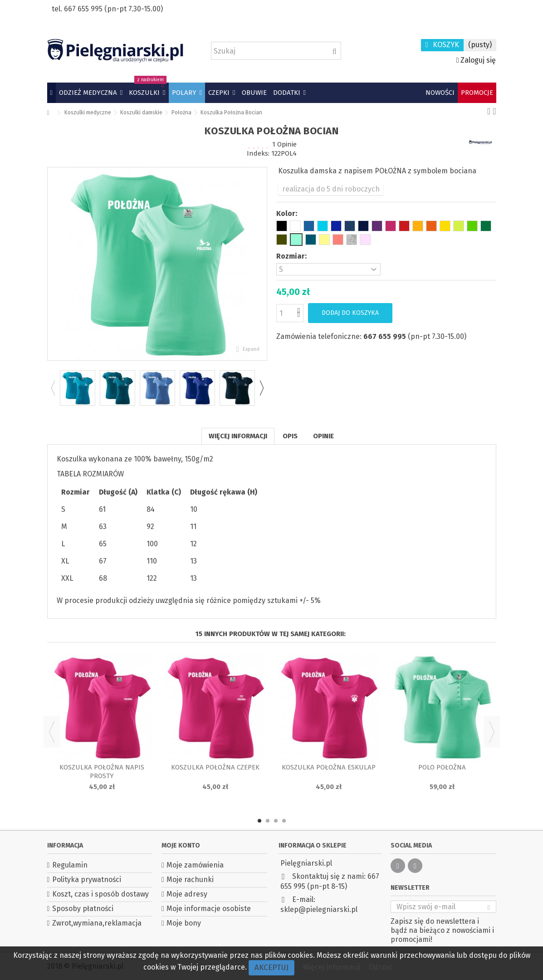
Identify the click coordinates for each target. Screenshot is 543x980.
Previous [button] (53, 388)
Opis (290, 436)
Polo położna (442, 767)
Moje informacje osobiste (209, 909)
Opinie (323, 436)
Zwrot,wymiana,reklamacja (97, 923)
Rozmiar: (292, 256)
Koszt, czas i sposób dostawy (100, 894)
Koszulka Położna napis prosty (102, 772)
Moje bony (184, 923)
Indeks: (258, 153)
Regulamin (70, 865)
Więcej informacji (238, 436)
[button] (91, 93)
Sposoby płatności (83, 909)
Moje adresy (187, 894)
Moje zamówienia (195, 865)
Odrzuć (381, 967)
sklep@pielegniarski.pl (319, 909)
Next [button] (261, 388)
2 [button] (268, 821)
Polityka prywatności (87, 880)
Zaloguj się (476, 60)
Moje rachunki (190, 880)
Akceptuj (271, 968)
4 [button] (284, 821)
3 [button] (276, 821)
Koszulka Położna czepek (215, 767)
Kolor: (288, 213)
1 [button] (259, 821)
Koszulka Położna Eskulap (329, 767)
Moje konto (181, 845)
